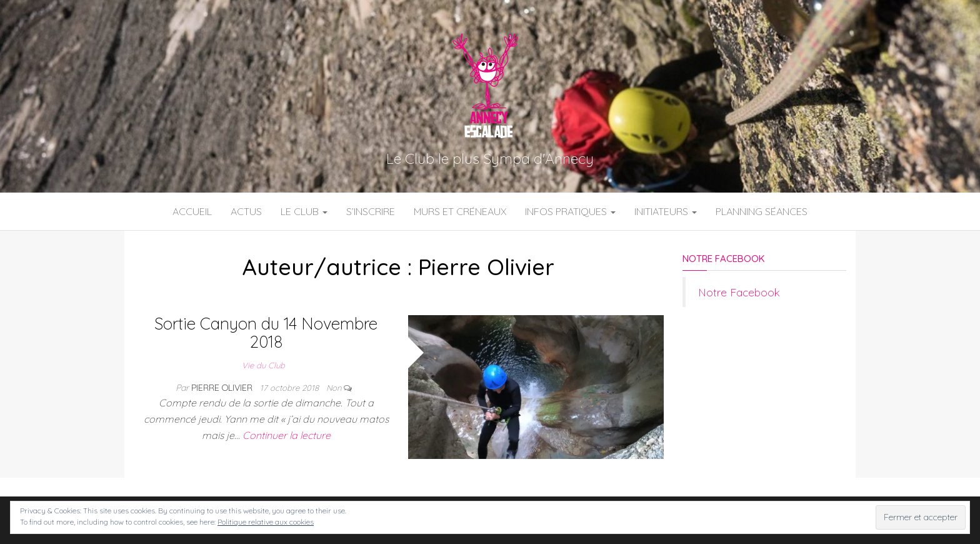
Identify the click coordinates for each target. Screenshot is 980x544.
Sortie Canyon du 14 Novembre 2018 (266, 333)
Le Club (304, 211)
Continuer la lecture (287, 435)
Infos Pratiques (570, 211)
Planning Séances (762, 211)
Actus (246, 211)
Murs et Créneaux (460, 211)
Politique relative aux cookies (266, 522)
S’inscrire (371, 211)
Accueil (192, 211)
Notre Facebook (723, 259)
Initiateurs (666, 211)
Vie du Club (263, 365)
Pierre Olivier (223, 388)
